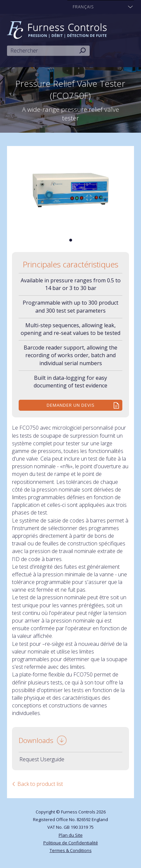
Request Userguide (42, 759)
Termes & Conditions (71, 850)
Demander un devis (71, 405)
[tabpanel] (71, 190)
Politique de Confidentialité (71, 843)
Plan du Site (71, 835)
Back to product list (40, 784)
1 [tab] (71, 240)
